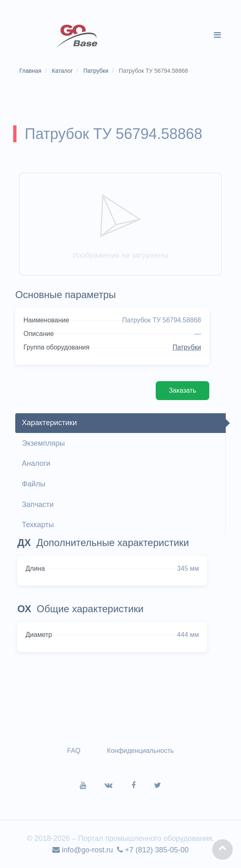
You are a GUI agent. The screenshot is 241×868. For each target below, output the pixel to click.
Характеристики (49, 423)
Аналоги (36, 463)
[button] (222, 849)
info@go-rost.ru (83, 850)
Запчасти (38, 505)
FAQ (74, 751)
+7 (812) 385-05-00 (153, 850)
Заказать (183, 390)
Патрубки (187, 347)
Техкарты (38, 525)
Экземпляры (43, 443)
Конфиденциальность (140, 751)
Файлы (34, 484)
